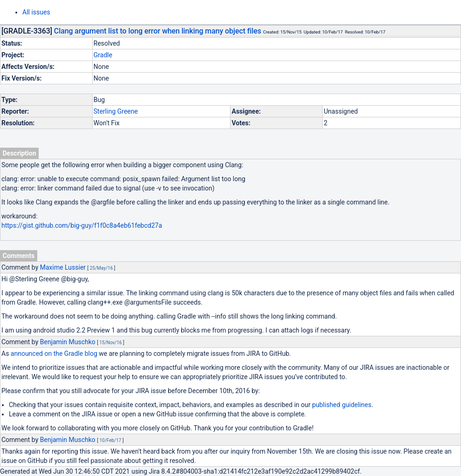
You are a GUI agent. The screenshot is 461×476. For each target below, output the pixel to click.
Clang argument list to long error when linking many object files (158, 31)
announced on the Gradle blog (54, 354)
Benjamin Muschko (68, 342)
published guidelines (342, 405)
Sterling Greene (116, 111)
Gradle (103, 55)
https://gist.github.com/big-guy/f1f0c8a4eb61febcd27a (82, 225)
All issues (36, 12)
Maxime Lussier (63, 267)
